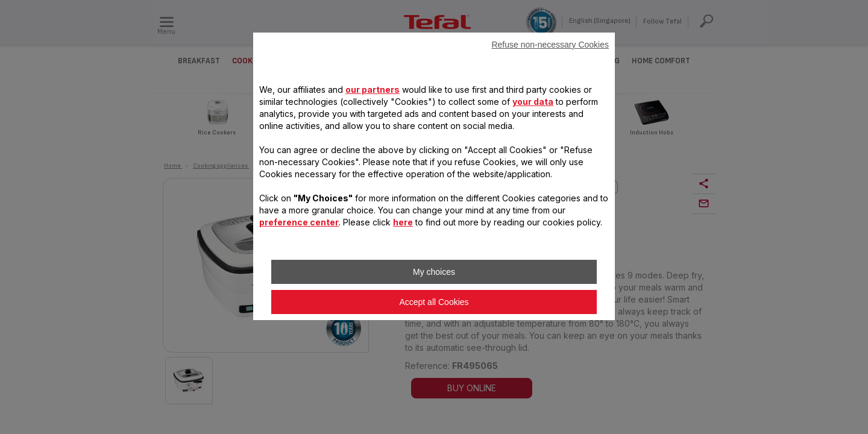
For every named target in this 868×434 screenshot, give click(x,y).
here (403, 222)
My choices (434, 272)
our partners (373, 90)
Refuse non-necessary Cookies (550, 45)
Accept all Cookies (434, 302)
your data (533, 102)
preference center (299, 222)
